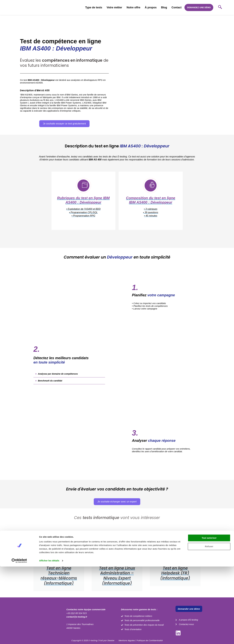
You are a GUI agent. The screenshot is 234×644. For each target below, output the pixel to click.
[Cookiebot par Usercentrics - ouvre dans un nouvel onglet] (19, 638)
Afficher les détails (49, 638)
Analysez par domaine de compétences (59, 377)
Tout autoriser (209, 616)
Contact (176, 7)
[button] (69, 377)
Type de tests (94, 7)
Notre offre (133, 7)
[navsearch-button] (220, 7)
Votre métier (114, 7)
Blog (164, 7)
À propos (151, 7)
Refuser (209, 624)
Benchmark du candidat (51, 384)
